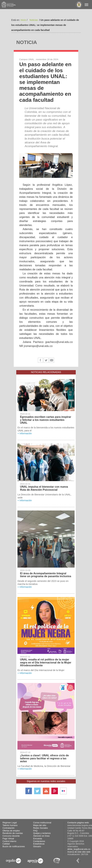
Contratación (8, 828)
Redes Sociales (41, 828)
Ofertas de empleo (11, 831)
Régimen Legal (10, 823)
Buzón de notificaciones (14, 847)
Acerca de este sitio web (79, 852)
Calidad (6, 844)
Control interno (9, 841)
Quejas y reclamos (42, 833)
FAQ (35, 831)
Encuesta (38, 839)
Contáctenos (39, 841)
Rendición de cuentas (13, 833)
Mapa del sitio (40, 825)
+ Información (25, 433)
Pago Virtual (8, 839)
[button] (23, 165)
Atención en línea (41, 836)
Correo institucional (42, 823)
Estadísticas (39, 844)
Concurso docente (11, 836)
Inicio (23, 20)
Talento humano (10, 825)
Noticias (34, 20)
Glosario (37, 847)
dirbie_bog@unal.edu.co (79, 849)
